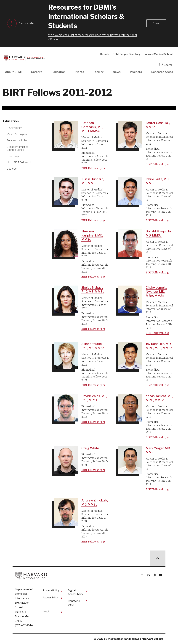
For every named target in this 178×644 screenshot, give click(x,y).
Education (58, 72)
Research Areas (162, 72)
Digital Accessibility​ (75, 592)
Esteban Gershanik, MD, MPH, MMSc (92, 127)
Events (79, 72)
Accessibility (50, 598)
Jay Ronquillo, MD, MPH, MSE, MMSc (159, 346)
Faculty (98, 72)
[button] (156, 23)
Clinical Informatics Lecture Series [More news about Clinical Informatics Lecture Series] (18, 148)
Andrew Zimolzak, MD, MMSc (95, 502)
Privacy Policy (51, 590)
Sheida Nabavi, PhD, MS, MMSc (93, 290)
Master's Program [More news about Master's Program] (17, 134)
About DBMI (13, 72)
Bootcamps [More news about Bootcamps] (13, 156)
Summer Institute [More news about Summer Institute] (17, 140)
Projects (136, 72)
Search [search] (165, 65)
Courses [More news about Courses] (12, 169)
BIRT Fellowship (92, 168)
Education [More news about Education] (11, 121)
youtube (160, 575)
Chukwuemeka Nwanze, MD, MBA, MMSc (157, 292)
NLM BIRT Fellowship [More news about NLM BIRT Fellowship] (19, 162)
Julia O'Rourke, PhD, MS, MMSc (93, 346)
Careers (37, 72)
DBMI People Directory (126, 54)
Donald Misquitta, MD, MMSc (159, 233)
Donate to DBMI (74, 603)
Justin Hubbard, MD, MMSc (93, 181)
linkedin (148, 575)
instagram (154, 575)
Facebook (142, 575)
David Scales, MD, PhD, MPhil (94, 398)
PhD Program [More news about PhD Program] (14, 128)
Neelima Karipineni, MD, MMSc (92, 235)
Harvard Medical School (158, 54)
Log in (46, 612)
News (117, 72)
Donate (105, 54)
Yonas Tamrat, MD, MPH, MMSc (159, 398)
